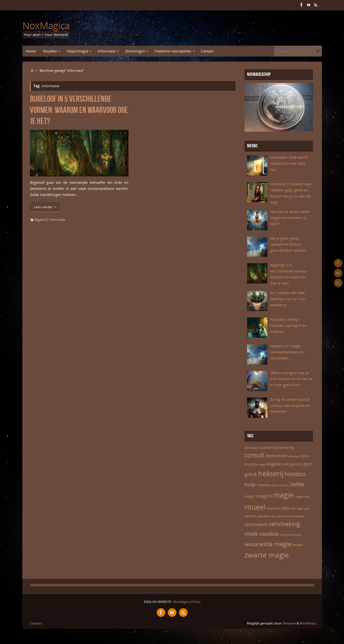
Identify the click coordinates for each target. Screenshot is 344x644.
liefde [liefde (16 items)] (297, 484)
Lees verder (46, 207)
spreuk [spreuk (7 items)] (250, 516)
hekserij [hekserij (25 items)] (271, 473)
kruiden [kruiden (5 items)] (284, 485)
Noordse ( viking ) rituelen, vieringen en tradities (288, 325)
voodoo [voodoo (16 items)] (269, 533)
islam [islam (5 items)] (274, 485)
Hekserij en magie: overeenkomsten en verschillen (287, 352)
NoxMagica (46, 26)
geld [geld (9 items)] (307, 464)
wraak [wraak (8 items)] (298, 545)
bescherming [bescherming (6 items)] (269, 448)
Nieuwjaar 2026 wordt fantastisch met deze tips (289, 163)
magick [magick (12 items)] (264, 496)
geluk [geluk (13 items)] (251, 474)
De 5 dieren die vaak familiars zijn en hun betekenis (288, 299)
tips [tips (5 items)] (273, 516)
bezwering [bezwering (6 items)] (287, 448)
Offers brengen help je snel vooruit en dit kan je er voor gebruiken (291, 379)
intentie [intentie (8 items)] (263, 485)
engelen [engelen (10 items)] (275, 464)
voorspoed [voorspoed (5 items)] (287, 535)
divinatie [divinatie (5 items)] (294, 456)
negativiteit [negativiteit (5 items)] (302, 497)
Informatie (57, 220)
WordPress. (308, 623)
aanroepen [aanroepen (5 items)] (252, 448)
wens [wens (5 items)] (298, 535)
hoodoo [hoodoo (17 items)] (295, 474)
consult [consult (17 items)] (254, 455)
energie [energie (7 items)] (251, 464)
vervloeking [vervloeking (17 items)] (284, 524)
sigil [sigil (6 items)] (300, 508)
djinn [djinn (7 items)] (305, 456)
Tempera (289, 623)
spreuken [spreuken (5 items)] (263, 516)
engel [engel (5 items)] (262, 464)
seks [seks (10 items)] (285, 508)
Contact (36, 623)
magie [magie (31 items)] (283, 495)
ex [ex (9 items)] (286, 464)
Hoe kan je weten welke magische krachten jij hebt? (290, 218)
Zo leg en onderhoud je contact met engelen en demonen (290, 406)
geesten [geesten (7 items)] (296, 464)
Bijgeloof (41, 220)
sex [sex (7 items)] (293, 508)
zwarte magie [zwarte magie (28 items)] (267, 555)
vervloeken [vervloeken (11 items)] (256, 524)
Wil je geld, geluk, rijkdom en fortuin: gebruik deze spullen (288, 245)
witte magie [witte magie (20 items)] (275, 544)
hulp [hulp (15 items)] (250, 484)
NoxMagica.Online (186, 602)
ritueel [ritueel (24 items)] (255, 507)
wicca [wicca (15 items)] (251, 544)
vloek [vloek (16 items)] (251, 533)
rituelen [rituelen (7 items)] (273, 508)
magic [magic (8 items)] (250, 496)
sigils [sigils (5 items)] (307, 509)
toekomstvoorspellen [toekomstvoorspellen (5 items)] (290, 516)
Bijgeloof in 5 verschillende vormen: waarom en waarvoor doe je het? (79, 110)
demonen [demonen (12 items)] (276, 456)
